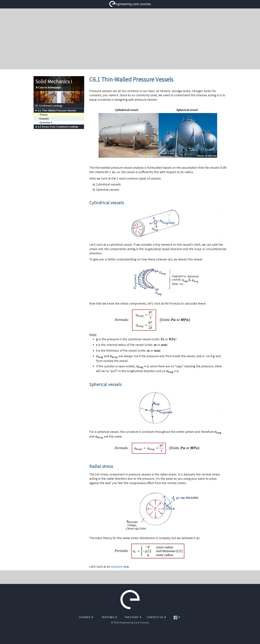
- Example (43, 119)
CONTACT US (156, 617)
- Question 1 (45, 122)
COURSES (86, 617)
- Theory (43, 115)
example (117, 567)
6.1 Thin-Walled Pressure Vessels (57, 110)
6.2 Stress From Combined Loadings (58, 127)
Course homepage (48, 87)
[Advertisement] (130, 39)
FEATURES (110, 617)
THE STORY (133, 617)
